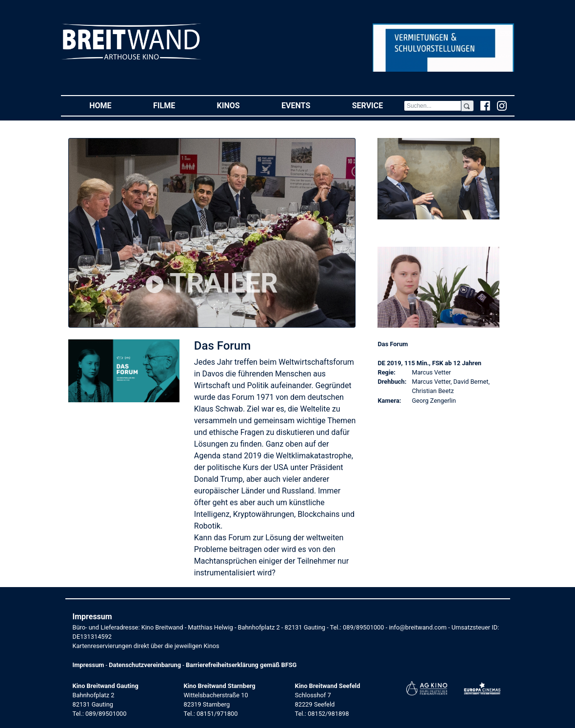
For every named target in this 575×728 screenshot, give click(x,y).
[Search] (433, 106)
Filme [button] (175, 105)
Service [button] (378, 105)
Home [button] (111, 105)
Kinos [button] (239, 105)
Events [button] (306, 105)
